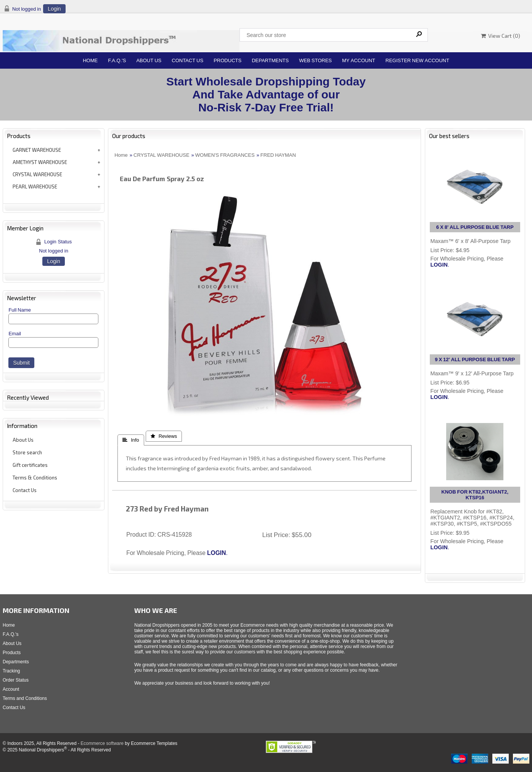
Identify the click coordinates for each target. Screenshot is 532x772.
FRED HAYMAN (278, 155)
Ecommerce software (102, 743)
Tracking (11, 671)
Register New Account (417, 60)
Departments (270, 60)
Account (11, 689)
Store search (27, 452)
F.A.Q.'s (117, 60)
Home (90, 60)
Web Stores (315, 60)
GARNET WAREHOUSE (37, 150)
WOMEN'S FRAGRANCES (225, 155)
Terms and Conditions (25, 698)
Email (15, 334)
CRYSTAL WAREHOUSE (37, 174)
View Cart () (501, 36)
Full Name (20, 310)
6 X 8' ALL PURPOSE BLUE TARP (475, 227)
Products (227, 60)
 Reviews (164, 436)
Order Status (16, 680)
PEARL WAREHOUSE (35, 187)
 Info (131, 440)
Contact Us (187, 60)
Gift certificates (30, 465)
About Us (149, 60)
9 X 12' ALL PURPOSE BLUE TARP (475, 359)
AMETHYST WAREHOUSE (40, 162)
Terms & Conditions (35, 478)
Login (54, 9)
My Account (359, 60)
